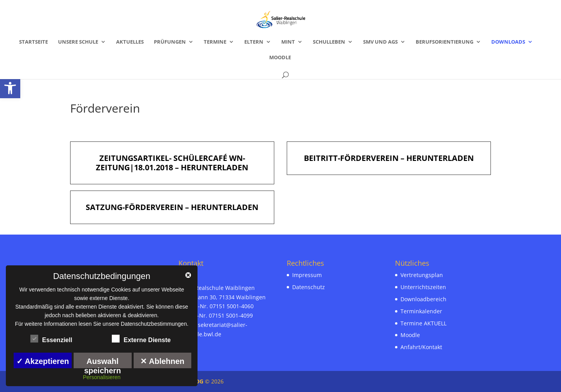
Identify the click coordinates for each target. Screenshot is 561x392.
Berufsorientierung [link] (445, 42)
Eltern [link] (254, 42)
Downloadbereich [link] (423, 299)
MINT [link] (288, 42)
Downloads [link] (508, 42)
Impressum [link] (307, 275)
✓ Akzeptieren (43, 361)
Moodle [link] (280, 58)
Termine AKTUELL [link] (423, 323)
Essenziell (51, 339)
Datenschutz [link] (309, 287)
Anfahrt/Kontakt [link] (421, 347)
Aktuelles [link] (130, 42)
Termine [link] (215, 42)
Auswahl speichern (102, 363)
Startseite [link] (34, 42)
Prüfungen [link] (170, 42)
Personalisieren (102, 377)
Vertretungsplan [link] (422, 275)
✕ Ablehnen (162, 361)
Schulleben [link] (329, 42)
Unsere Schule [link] (78, 42)
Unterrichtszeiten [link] (423, 287)
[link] (10, 88)
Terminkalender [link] (421, 311)
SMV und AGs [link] (380, 42)
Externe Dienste (141, 339)
